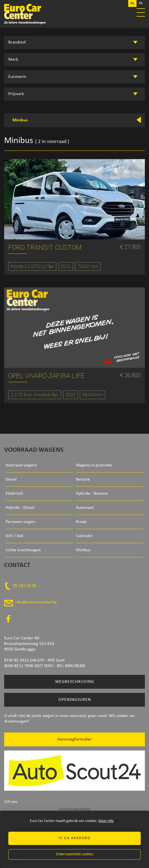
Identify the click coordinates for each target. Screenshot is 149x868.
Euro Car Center (74, 14)
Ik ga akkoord (74, 838)
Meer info (106, 821)
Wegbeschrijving (75, 682)
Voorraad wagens (21, 465)
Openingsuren (75, 700)
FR (141, 3)
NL (133, 3)
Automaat (85, 508)
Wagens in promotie (94, 465)
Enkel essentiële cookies (75, 854)
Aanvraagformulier (74, 739)
